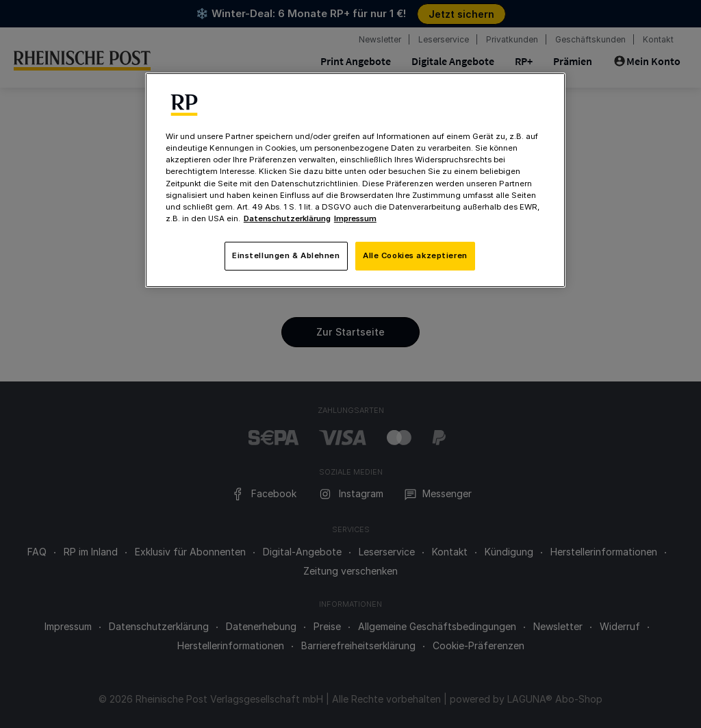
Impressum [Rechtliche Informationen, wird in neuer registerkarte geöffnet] (355, 218)
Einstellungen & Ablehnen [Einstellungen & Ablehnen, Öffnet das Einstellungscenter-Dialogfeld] (286, 255)
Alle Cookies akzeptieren (415, 255)
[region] (355, 180)
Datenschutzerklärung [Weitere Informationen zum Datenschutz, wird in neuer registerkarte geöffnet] (287, 218)
